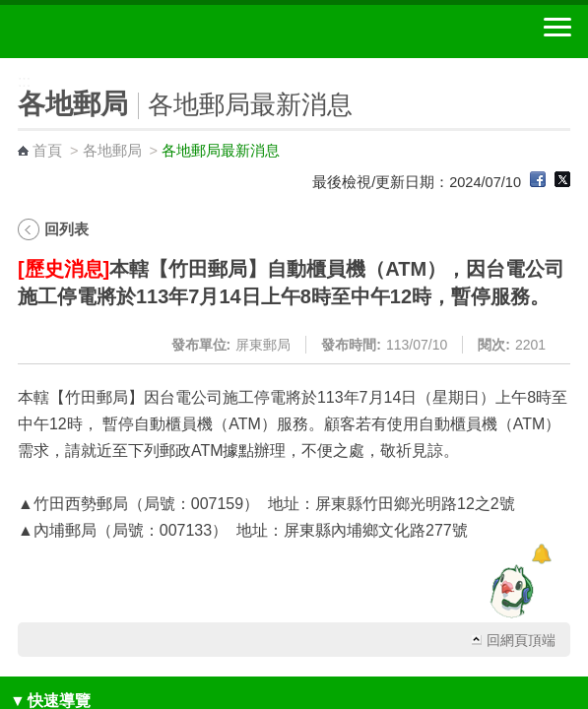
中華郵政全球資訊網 (123, 32)
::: (6, 66)
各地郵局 (112, 151)
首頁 (47, 151)
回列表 (66, 229)
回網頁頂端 (521, 640)
